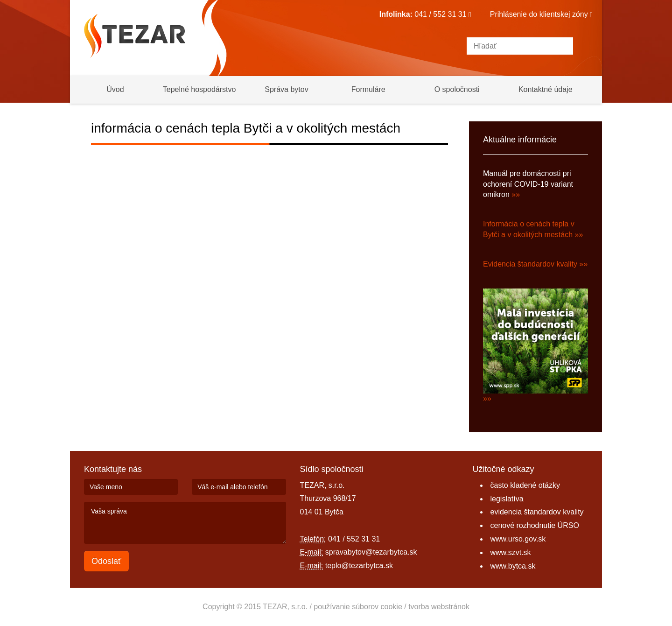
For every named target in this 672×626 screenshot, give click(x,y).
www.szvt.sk (511, 552)
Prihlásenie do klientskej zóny (541, 14)
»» (516, 194)
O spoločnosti (457, 89)
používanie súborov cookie (358, 607)
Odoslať (106, 561)
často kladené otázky (525, 485)
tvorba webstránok (439, 607)
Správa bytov (286, 89)
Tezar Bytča (135, 36)
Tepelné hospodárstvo (199, 89)
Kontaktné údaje (546, 89)
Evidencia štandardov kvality (530, 264)
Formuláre (368, 89)
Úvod (115, 89)
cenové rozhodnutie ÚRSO (535, 525)
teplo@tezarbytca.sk (359, 566)
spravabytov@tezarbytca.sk (371, 552)
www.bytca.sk (513, 566)
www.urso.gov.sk (518, 539)
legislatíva (507, 499)
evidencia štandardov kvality (537, 512)
